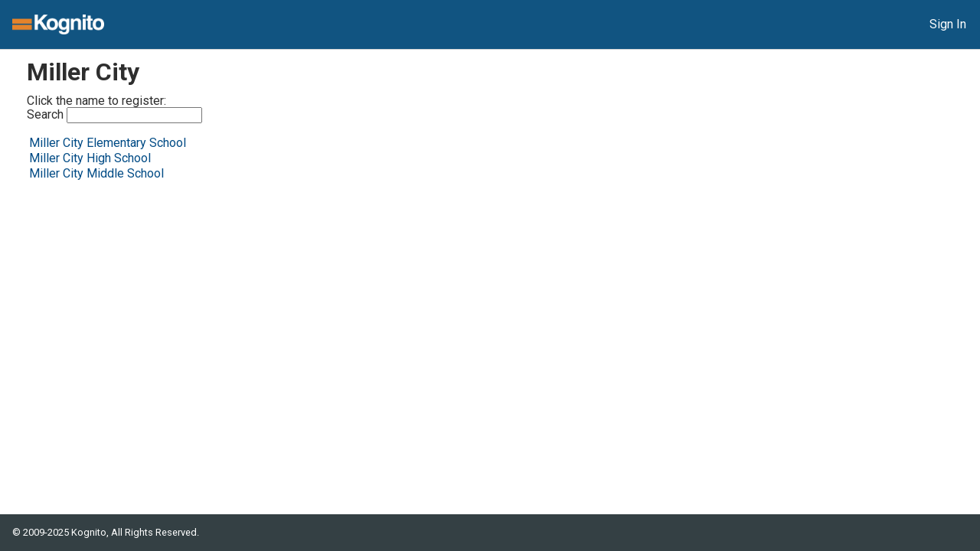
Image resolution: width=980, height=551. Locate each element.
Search (114, 115)
